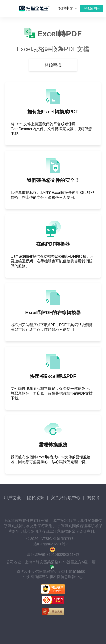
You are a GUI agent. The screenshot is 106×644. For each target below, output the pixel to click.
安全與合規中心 (66, 498)
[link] (53, 625)
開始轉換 (53, 65)
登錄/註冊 (92, 8)
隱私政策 (36, 498)
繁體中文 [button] (68, 8)
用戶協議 (12, 498)
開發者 (93, 498)
